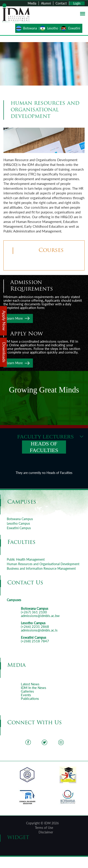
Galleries (27, 691)
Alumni (46, 3)
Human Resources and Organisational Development (43, 564)
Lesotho (53, 28)
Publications (30, 698)
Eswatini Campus (19, 528)
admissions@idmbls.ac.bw (40, 616)
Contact (61, 3)
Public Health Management (26, 559)
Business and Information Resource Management (41, 568)
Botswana (30, 28)
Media (32, 3)
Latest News (30, 684)
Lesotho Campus (18, 523)
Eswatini (74, 28)
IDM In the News (34, 688)
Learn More (15, 318)
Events (26, 695)
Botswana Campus (20, 519)
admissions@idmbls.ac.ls (39, 630)
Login (77, 3)
